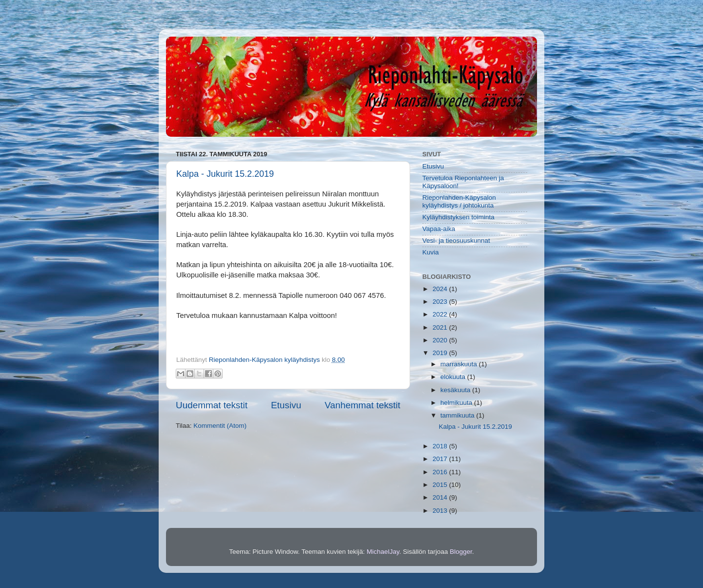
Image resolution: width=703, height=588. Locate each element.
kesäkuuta (456, 390)
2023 (441, 302)
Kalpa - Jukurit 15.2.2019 (225, 174)
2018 (441, 446)
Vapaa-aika (439, 229)
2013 (441, 511)
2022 (441, 314)
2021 (441, 327)
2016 (441, 472)
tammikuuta (458, 415)
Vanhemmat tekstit (362, 405)
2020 (441, 340)
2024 (441, 289)
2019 (441, 353)
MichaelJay (383, 552)
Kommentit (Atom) (220, 426)
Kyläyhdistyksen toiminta (458, 217)
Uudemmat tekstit (212, 405)
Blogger (461, 552)
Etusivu (286, 405)
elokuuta (454, 377)
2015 (441, 485)
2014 (441, 497)
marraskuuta (460, 364)
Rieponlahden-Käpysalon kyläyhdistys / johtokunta (459, 201)
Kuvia (431, 252)
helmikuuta (457, 403)
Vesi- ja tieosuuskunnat (456, 241)
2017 (441, 459)
